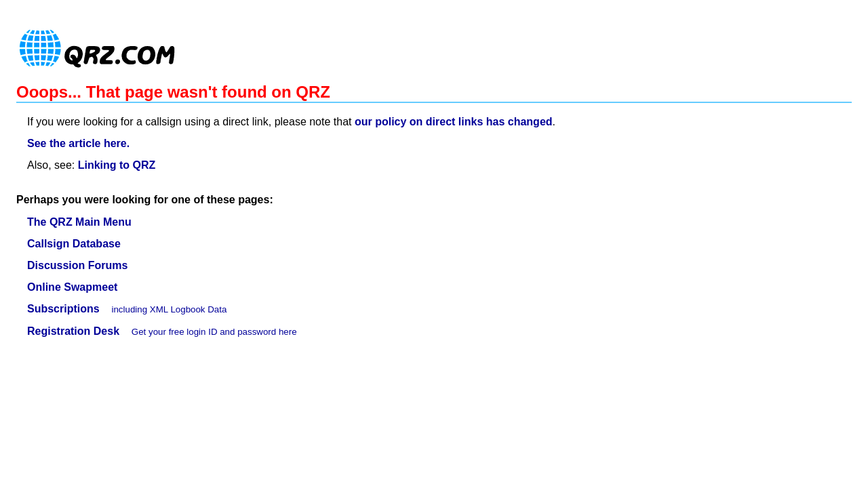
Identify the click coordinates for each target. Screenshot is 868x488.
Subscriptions (63, 309)
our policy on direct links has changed (454, 122)
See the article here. (78, 143)
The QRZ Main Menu (79, 222)
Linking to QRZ (117, 165)
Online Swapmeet (72, 287)
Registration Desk (73, 331)
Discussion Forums (77, 265)
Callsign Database (74, 244)
